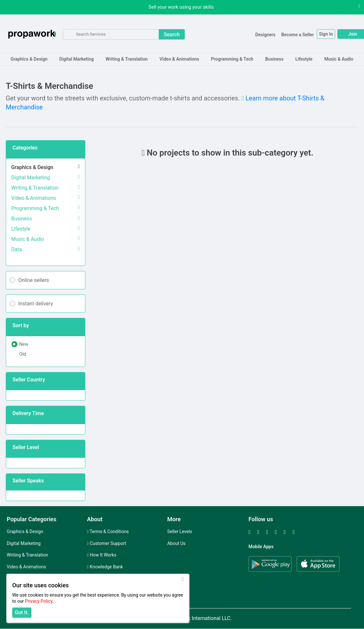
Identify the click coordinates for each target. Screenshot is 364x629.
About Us (176, 543)
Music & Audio (339, 59)
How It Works (102, 555)
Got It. (22, 612)
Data (17, 249)
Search (172, 34)
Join (335, 34)
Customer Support (106, 543)
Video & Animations (179, 59)
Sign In (308, 34)
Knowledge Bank (105, 567)
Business (274, 59)
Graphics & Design (29, 59)
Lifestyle (304, 59)
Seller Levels (180, 531)
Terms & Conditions (108, 531)
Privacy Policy (39, 601)
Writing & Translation (127, 59)
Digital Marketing (76, 59)
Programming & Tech (232, 59)
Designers (248, 35)
